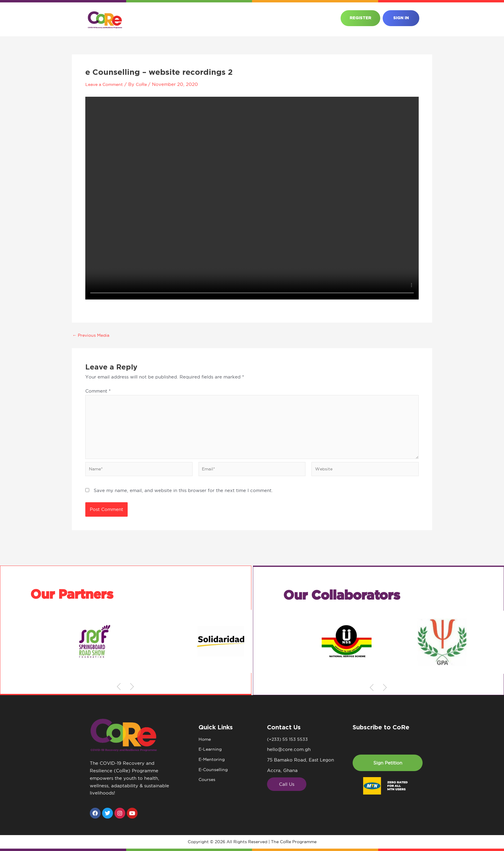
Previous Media (93, 335)
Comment (98, 391)
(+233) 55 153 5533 (288, 739)
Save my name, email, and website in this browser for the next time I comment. (183, 494)
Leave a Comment (106, 84)
